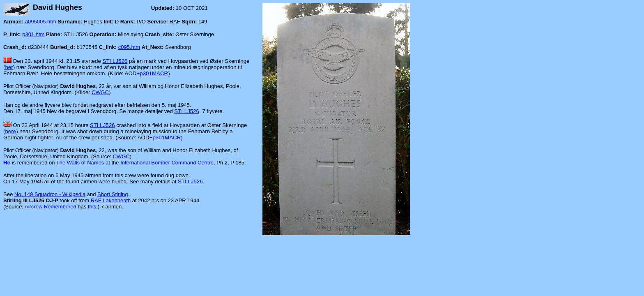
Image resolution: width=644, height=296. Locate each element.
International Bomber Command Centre (167, 163)
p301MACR (154, 73)
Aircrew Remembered (51, 207)
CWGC (100, 92)
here (10, 131)
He (7, 163)
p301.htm (33, 34)
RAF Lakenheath (111, 200)
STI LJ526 (115, 61)
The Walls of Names (80, 163)
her (9, 67)
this (92, 207)
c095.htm (129, 47)
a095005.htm (41, 22)
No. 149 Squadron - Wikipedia (50, 194)
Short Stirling (113, 194)
